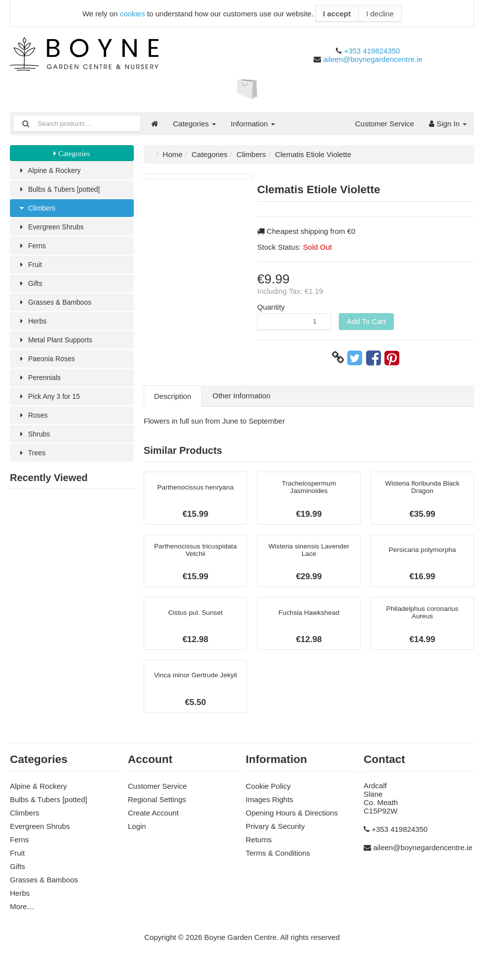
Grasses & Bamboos (57, 306)
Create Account (153, 822)
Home (172, 154)
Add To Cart (366, 321)
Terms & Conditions (278, 862)
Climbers (38, 209)
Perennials (41, 383)
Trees (32, 461)
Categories (194, 124)
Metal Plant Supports (58, 345)
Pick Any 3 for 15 (51, 403)
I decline (380, 14)
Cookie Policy (268, 795)
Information (253, 124)
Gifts (31, 287)
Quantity (271, 307)
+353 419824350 (372, 51)
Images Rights (269, 808)
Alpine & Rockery (52, 171)
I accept (337, 14)
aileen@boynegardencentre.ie (373, 59)
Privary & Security (275, 835)
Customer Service (385, 124)
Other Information (242, 396)
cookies (133, 14)
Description (173, 396)
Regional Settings (157, 808)
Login (137, 835)
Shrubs (35, 441)
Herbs (33, 325)
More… (22, 915)
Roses (34, 422)
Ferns (33, 248)
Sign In (448, 124)
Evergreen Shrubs (53, 229)
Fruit (30, 267)
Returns (259, 848)
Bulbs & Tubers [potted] (62, 190)
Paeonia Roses (48, 364)
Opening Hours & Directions (292, 822)
